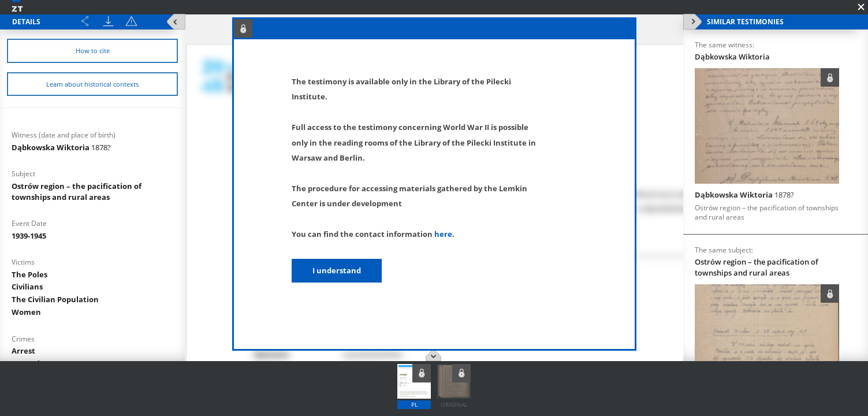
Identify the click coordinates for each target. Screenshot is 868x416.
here (443, 234)
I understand (337, 270)
